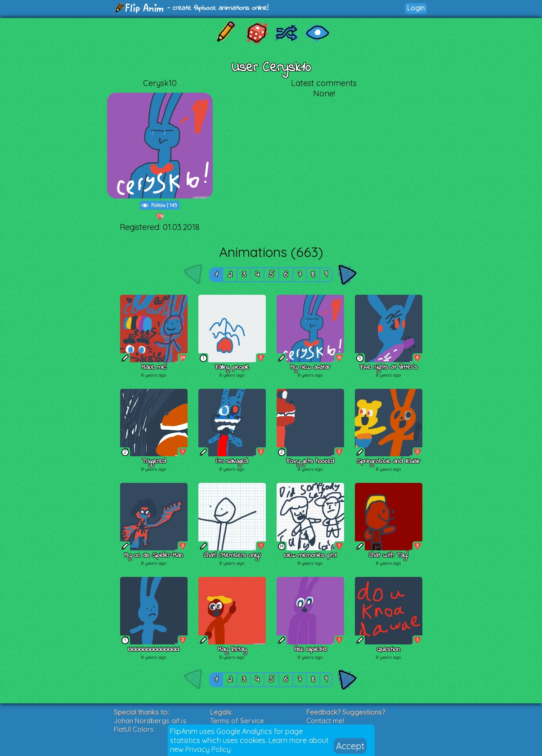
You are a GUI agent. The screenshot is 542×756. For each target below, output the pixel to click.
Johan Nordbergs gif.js (150, 721)
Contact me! (325, 721)
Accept (350, 746)
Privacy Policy (208, 749)
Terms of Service (237, 721)
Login (416, 8)
